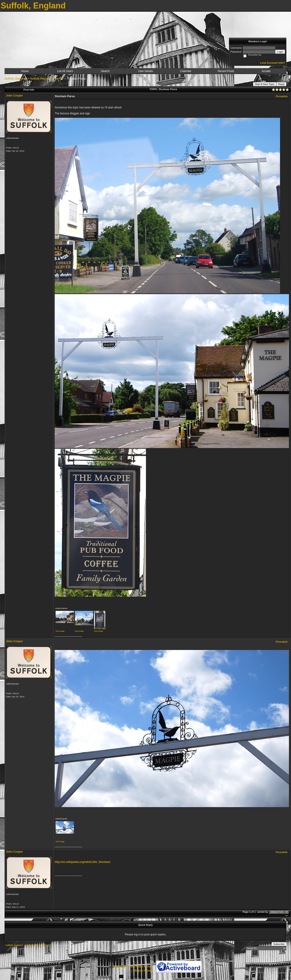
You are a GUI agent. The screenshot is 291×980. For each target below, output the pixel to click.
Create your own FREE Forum (133, 967)
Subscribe (279, 944)
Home (25, 71)
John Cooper (14, 96)
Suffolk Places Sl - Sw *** (46, 79)
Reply (281, 84)
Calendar (186, 71)
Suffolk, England (15, 79)
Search (105, 71)
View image (60, 631)
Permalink (282, 96)
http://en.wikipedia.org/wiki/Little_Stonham (82, 862)
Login (280, 52)
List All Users (65, 71)
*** (287, 916)
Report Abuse (143, 971)
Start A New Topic (265, 84)
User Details (145, 71)
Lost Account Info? (273, 63)
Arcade (266, 71)
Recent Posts (226, 71)
